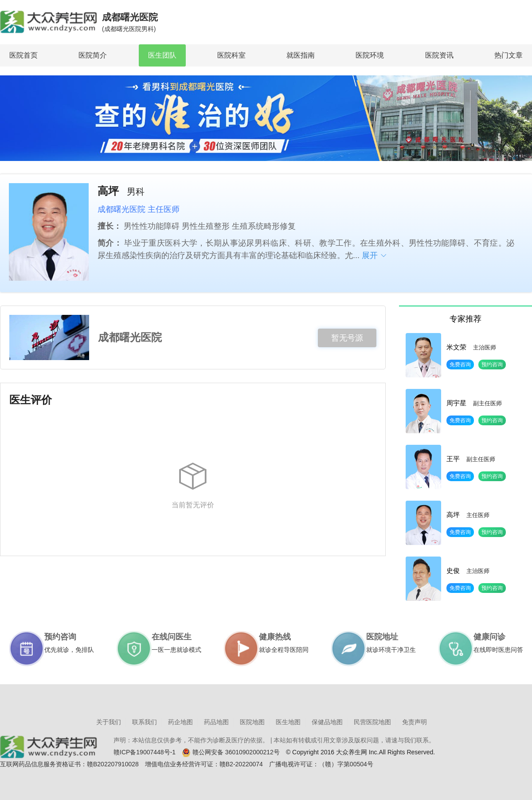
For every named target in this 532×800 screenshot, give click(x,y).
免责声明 (415, 722)
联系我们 (145, 722)
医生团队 (162, 55)
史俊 (453, 571)
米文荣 (456, 347)
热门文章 (509, 55)
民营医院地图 (372, 722)
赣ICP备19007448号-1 (145, 752)
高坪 (453, 515)
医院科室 (231, 55)
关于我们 (109, 722)
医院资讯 (439, 55)
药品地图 (216, 722)
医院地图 (252, 722)
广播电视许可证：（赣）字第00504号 (321, 764)
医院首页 (23, 55)
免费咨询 (460, 365)
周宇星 (456, 403)
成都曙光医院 (130, 23)
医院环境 (370, 55)
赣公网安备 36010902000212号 (231, 753)
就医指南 (301, 55)
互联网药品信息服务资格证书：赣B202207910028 (69, 764)
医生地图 (288, 722)
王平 (453, 459)
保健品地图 (327, 722)
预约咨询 (492, 365)
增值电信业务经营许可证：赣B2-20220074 (204, 764)
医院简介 (93, 55)
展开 (374, 255)
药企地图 (180, 722)
